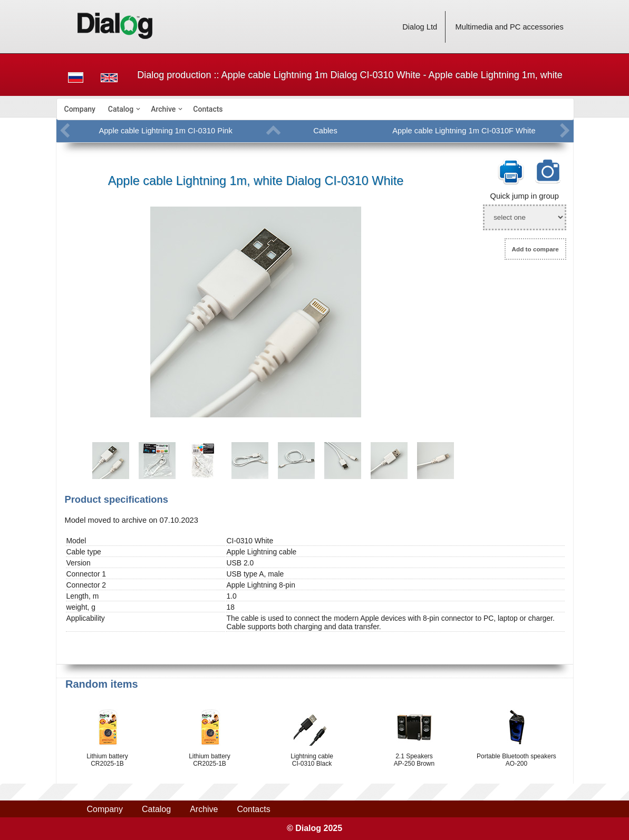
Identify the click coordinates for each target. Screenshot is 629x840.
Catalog (121, 109)
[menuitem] (80, 109)
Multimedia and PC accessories (510, 27)
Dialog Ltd (420, 27)
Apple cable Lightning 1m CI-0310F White (464, 131)
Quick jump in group (525, 196)
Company (80, 109)
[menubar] (315, 109)
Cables (325, 131)
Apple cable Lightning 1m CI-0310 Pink (165, 131)
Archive (163, 109)
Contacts (208, 109)
